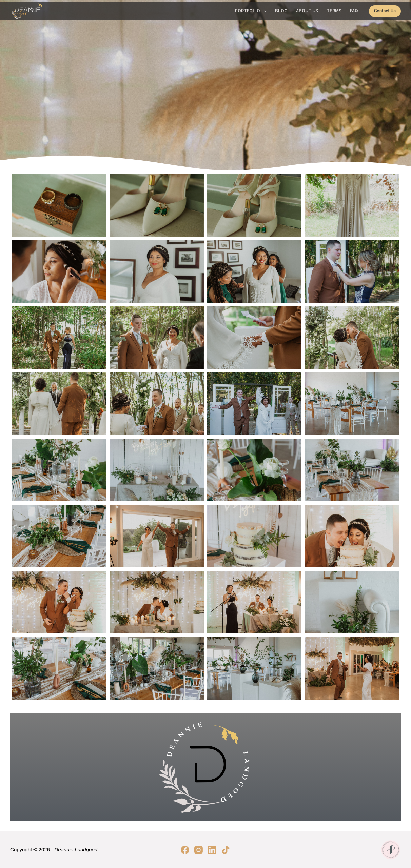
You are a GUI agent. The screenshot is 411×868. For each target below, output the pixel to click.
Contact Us (385, 11)
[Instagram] (199, 850)
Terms (334, 11)
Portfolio (252, 11)
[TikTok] (226, 850)
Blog (281, 11)
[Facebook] (185, 850)
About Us (307, 11)
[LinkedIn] (212, 850)
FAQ (354, 11)
